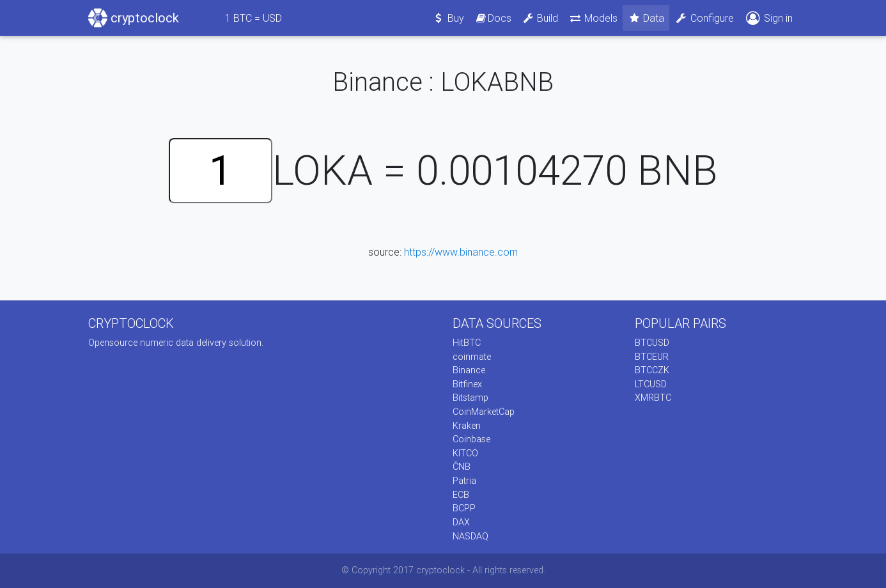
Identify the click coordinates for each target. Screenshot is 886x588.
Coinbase (471, 439)
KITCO (465, 453)
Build (540, 18)
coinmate (472, 357)
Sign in (768, 18)
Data (646, 18)
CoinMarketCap (484, 412)
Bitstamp (470, 398)
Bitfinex (467, 384)
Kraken (467, 426)
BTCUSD (652, 343)
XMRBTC (653, 398)
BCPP (464, 508)
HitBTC (467, 343)
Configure (704, 18)
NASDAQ (470, 536)
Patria (464, 481)
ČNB (462, 467)
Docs (493, 18)
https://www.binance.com (461, 252)
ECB (461, 495)
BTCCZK (652, 370)
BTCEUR (652, 357)
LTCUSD (651, 384)
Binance (469, 370)
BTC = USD (253, 18)
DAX (461, 522)
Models (593, 18)
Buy (448, 18)
